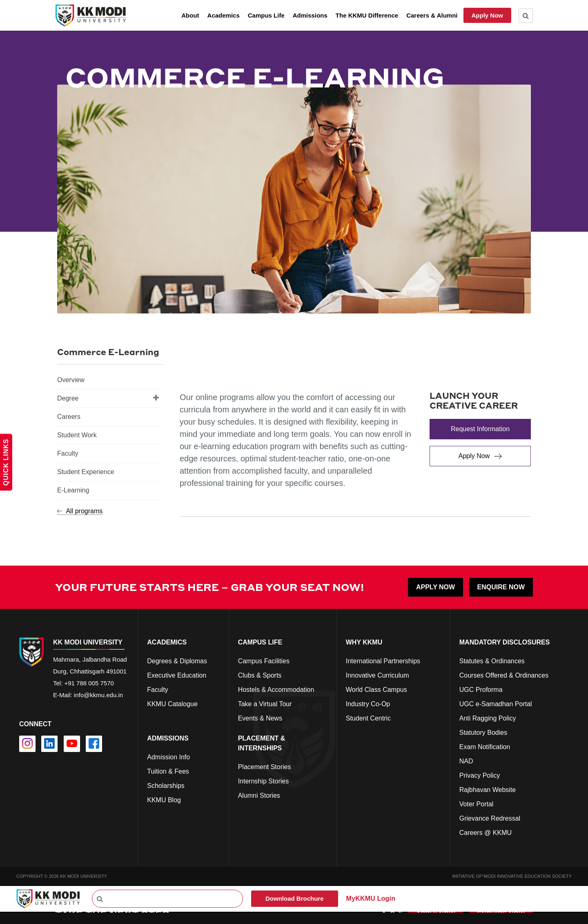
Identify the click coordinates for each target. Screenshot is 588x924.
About (190, 15)
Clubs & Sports (260, 675)
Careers (69, 417)
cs (150, 718)
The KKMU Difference (367, 15)
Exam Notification (485, 747)
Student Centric (368, 718)
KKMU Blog (164, 800)
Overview (71, 380)
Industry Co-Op (368, 704)
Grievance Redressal (490, 818)
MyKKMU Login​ (371, 898)
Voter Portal (477, 804)
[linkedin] (49, 744)
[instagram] (27, 744)
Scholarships (166, 786)
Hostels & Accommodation (276, 690)
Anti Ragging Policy (488, 718)
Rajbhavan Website (488, 790)
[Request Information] (480, 429)
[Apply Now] (480, 456)
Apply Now (488, 15)
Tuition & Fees (168, 771)
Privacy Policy (480, 775)
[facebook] (94, 744)
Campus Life (266, 15)
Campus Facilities (264, 661)
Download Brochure (295, 898)
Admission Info (168, 757)
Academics (224, 15)
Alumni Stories (259, 795)
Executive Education (177, 675)
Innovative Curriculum (378, 675)
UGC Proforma (481, 690)
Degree (108, 398)
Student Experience (86, 472)
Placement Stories (265, 767)
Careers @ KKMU (486, 833)
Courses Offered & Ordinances (504, 675)
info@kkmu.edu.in (98, 695)
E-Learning (73, 490)
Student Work (77, 435)
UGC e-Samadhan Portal (496, 704)
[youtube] (72, 744)
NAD (466, 761)
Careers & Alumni (432, 15)
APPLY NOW (435, 587)
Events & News (260, 718)
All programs (80, 511)
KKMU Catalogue (172, 704)
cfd (151, 814)
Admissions (310, 15)
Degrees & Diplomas (177, 661)
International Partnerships (383, 661)
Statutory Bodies (483, 733)
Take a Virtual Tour (265, 704)
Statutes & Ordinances (492, 661)
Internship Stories (264, 781)
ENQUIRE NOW (501, 587)
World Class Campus (376, 690)
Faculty (68, 453)
